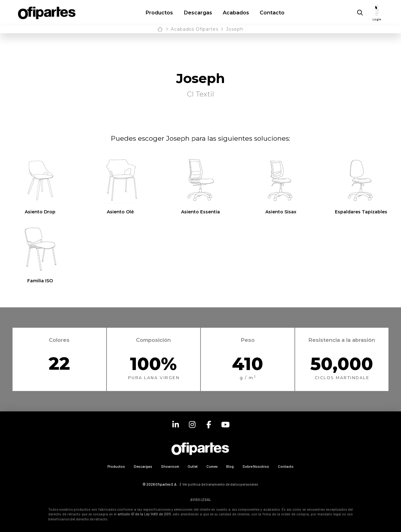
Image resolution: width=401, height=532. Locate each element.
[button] (360, 13)
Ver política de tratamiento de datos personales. (221, 484)
